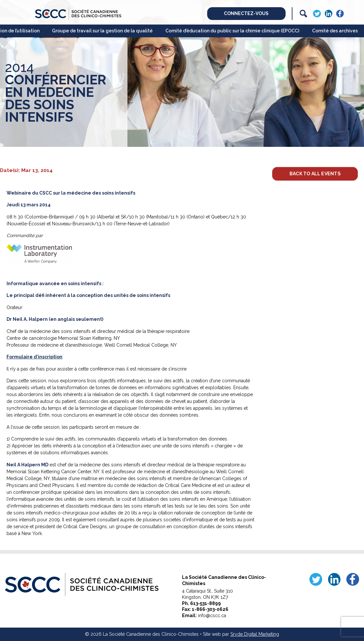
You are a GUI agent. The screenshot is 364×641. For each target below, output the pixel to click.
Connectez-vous (246, 13)
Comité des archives (335, 31)
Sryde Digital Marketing (255, 634)
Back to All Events (315, 173)
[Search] (303, 14)
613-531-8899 (206, 603)
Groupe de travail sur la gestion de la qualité (102, 31)
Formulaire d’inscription (34, 357)
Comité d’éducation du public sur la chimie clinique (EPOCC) (232, 31)
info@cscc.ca (212, 615)
